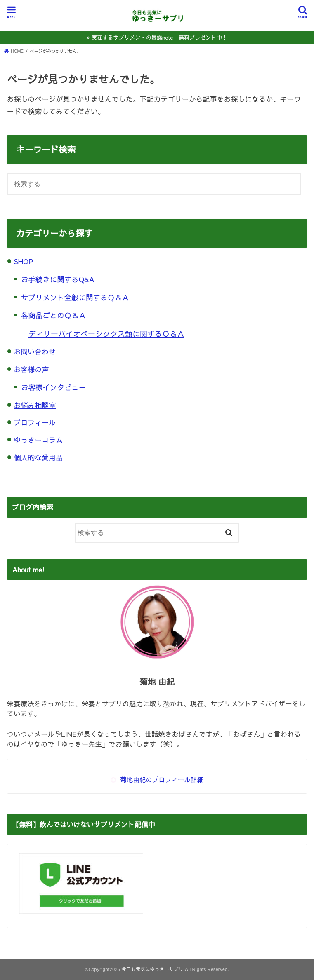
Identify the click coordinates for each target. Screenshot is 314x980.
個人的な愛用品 (38, 457)
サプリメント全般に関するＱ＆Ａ (75, 298)
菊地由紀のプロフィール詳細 (162, 780)
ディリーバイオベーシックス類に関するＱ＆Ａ (106, 334)
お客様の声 (31, 369)
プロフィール (35, 422)
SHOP (23, 261)
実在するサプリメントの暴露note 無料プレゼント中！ (159, 37)
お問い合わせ (35, 352)
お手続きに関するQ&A (58, 279)
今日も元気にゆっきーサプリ (152, 969)
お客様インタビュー (53, 387)
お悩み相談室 (35, 405)
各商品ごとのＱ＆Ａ (53, 315)
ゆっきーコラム (38, 440)
